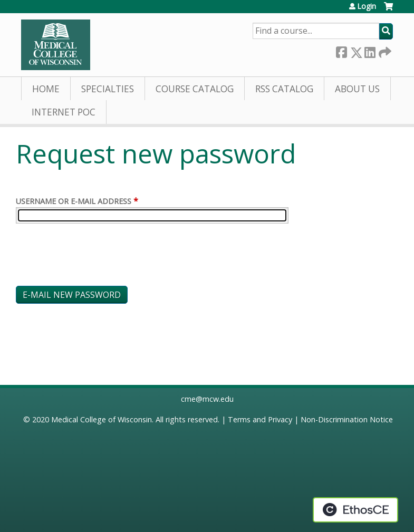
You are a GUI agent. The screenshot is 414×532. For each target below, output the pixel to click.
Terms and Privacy (260, 419)
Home (46, 89)
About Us (357, 89)
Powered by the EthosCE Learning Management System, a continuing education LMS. (355, 510)
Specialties (108, 89)
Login (367, 6)
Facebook (341, 50)
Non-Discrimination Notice (347, 419)
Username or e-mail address (74, 201)
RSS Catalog (284, 89)
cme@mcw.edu (207, 399)
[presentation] (96, 257)
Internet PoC (64, 112)
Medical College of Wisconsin (102, 419)
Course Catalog (195, 89)
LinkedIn (370, 50)
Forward (384, 50)
